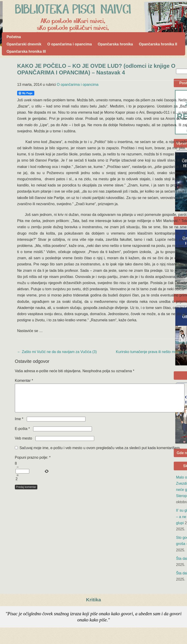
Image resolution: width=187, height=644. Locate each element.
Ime (19, 424)
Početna (14, 37)
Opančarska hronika (115, 44)
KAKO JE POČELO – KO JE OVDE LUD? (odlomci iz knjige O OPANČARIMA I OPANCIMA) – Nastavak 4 (96, 69)
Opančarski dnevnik (24, 44)
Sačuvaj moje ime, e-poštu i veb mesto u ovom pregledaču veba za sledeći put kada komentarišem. (100, 453)
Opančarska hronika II (158, 44)
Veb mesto (24, 444)
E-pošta (22, 434)
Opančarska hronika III (26, 51)
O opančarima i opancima (70, 44)
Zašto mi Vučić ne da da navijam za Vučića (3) (57, 352)
